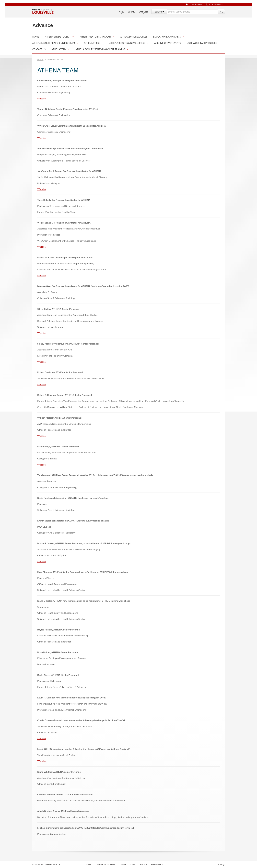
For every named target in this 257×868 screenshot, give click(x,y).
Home (40, 59)
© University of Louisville (46, 864)
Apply (121, 12)
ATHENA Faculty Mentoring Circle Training (100, 49)
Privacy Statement (107, 864)
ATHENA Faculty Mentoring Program (54, 43)
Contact (88, 864)
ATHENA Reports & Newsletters (127, 43)
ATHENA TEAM (59, 49)
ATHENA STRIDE (92, 43)
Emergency (157, 864)
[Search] (222, 12)
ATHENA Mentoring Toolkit (95, 37)
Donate (131, 12)
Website (41, 99)
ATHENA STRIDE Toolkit (58, 37)
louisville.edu (194, 4)
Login (220, 865)
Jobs (133, 864)
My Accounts (214, 4)
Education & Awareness (167, 37)
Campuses (143, 12)
